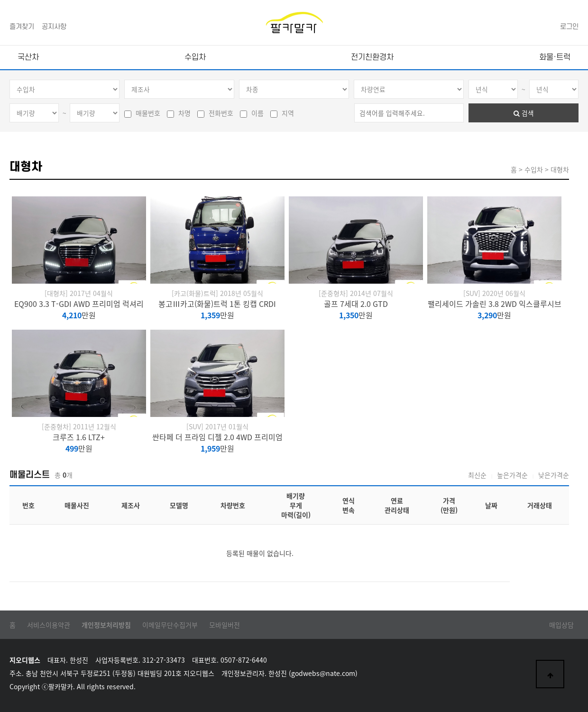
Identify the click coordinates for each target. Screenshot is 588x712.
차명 (179, 113)
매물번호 (142, 113)
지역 (282, 113)
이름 (252, 113)
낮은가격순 (554, 475)
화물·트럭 (555, 57)
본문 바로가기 (0, 0)
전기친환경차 (372, 57)
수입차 (195, 57)
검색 (524, 113)
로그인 (569, 27)
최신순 (477, 475)
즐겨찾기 (22, 27)
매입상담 (561, 625)
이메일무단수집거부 (170, 625)
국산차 (28, 57)
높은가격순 (512, 475)
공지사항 (54, 27)
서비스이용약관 (49, 625)
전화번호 (215, 113)
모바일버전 (225, 625)
